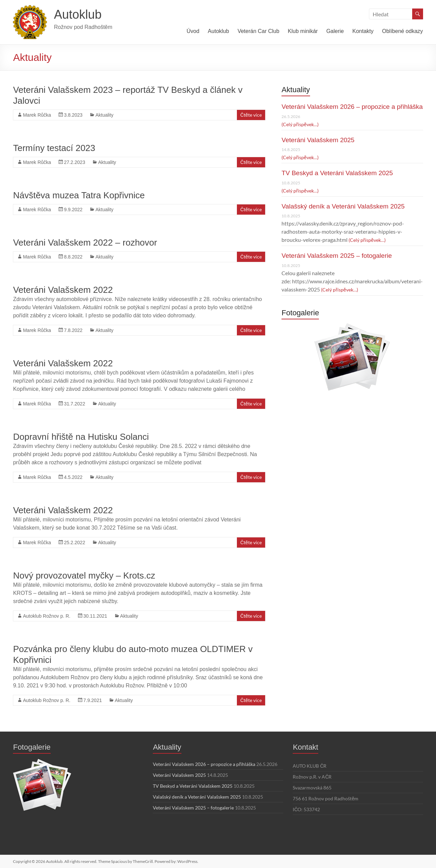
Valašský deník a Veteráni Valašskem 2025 (343, 206)
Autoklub (78, 14)
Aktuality (104, 115)
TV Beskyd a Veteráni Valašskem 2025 (337, 173)
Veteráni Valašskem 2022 (63, 290)
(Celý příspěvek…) (300, 124)
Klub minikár (303, 31)
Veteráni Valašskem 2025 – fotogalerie (337, 256)
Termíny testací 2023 (54, 148)
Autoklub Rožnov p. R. (46, 616)
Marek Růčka (37, 115)
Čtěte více (251, 115)
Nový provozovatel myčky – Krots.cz (84, 575)
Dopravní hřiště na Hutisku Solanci (81, 437)
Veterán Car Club (259, 31)
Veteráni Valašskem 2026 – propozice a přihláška (352, 107)
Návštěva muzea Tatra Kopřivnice (79, 195)
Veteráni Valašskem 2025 (318, 140)
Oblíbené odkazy (402, 31)
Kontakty (363, 31)
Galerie (335, 31)
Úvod (193, 31)
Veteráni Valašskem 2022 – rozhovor (85, 243)
